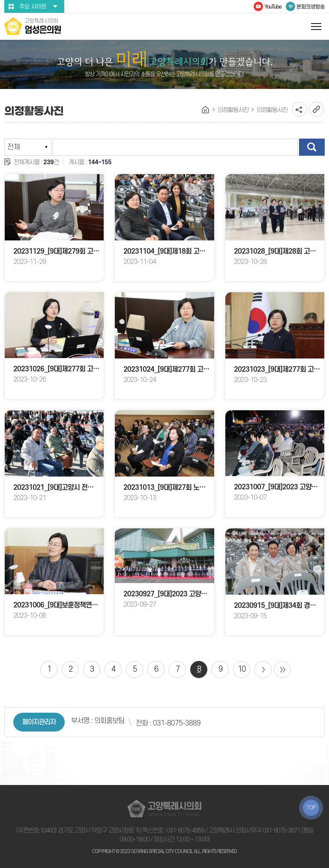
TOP (311, 808)
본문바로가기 (0, 0)
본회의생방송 (311, 7)
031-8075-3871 (281, 831)
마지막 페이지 (282, 670)
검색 (312, 147)
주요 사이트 (33, 7)
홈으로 (206, 110)
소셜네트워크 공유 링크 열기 (299, 109)
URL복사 (316, 109)
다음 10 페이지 (263, 670)
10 (242, 669)
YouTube (273, 7)
